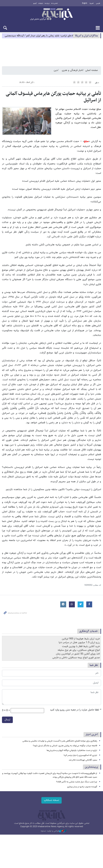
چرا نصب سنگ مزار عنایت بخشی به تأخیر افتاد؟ (77, 782)
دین (56, 70)
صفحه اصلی (92, 70)
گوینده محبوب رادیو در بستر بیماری (82, 787)
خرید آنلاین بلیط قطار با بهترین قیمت (81, 646)
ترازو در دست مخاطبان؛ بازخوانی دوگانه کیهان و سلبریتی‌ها (72, 750)
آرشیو (35, 3)
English (85, 3)
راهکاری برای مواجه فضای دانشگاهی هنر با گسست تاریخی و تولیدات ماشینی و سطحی (60, 741)
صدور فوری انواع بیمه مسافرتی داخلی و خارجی (76, 658)
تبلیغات (41, 3)
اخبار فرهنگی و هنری (72, 70)
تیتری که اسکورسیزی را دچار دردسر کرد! (80, 755)
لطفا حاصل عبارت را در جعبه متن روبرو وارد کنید (76, 710)
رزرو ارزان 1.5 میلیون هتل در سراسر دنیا (79, 643)
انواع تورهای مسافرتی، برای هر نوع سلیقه (79, 650)
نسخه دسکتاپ (51, 800)
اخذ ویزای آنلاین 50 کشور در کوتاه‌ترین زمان (78, 654)
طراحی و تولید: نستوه (54, 831)
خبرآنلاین (51, 15)
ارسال (7, 720)
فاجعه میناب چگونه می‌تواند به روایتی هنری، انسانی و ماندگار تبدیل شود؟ (65, 746)
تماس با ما (54, 3)
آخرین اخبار (92, 735)
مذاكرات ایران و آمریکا (86, 36)
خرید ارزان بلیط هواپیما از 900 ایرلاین (81, 639)
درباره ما (47, 3)
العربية (92, 3)
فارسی (98, 3)
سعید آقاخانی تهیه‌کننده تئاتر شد (83, 760)
